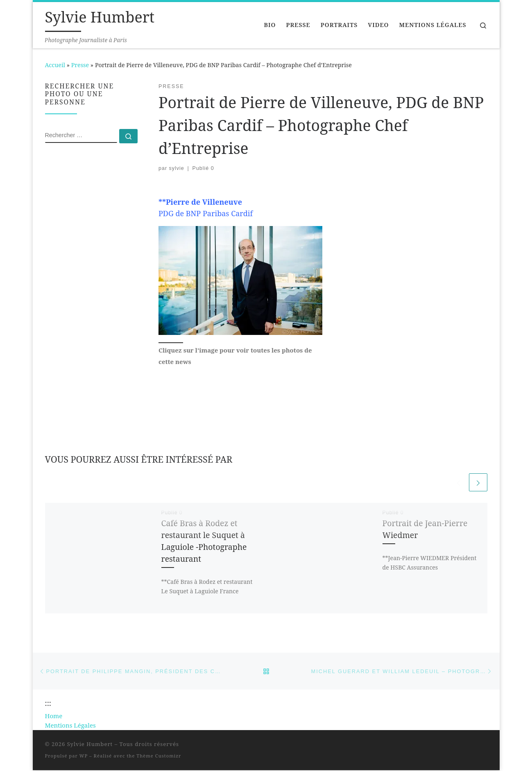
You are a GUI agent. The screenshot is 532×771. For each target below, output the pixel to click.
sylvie (177, 168)
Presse (80, 65)
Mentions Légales (70, 726)
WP (84, 757)
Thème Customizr (159, 757)
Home (54, 717)
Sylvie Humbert (90, 745)
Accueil (55, 65)
